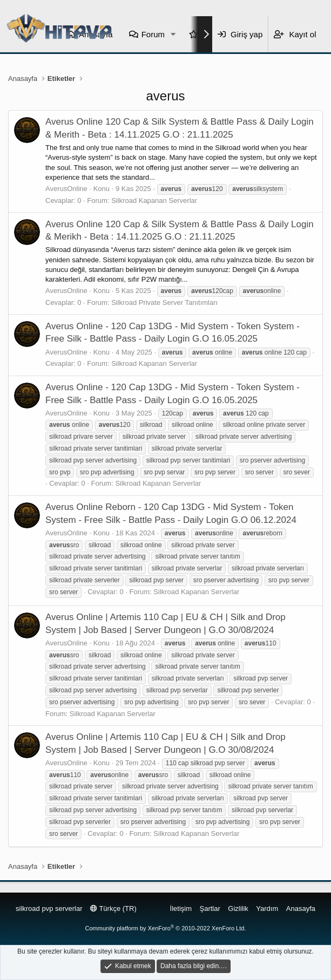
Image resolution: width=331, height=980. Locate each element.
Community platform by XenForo (166, 928)
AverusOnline (66, 189)
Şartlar (210, 908)
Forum (153, 34)
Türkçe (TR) (113, 908)
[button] (173, 34)
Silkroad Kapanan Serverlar (154, 200)
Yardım (267, 908)
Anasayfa (301, 908)
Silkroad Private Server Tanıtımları (164, 302)
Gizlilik (238, 908)
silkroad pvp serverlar (49, 908)
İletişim (181, 908)
